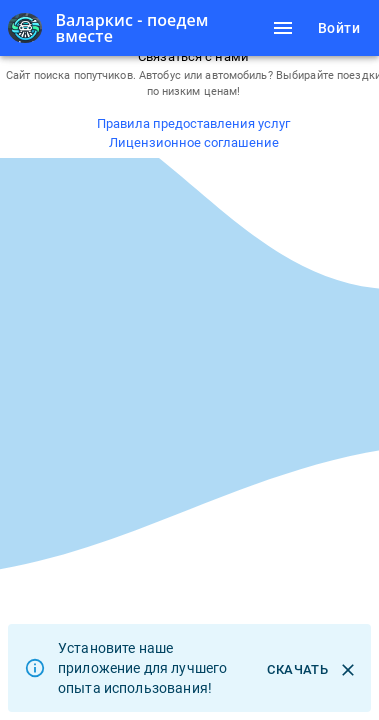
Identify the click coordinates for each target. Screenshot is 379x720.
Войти (339, 28)
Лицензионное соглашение (194, 142)
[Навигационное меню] (283, 28)
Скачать (297, 670)
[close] (348, 670)
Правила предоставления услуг (193, 123)
